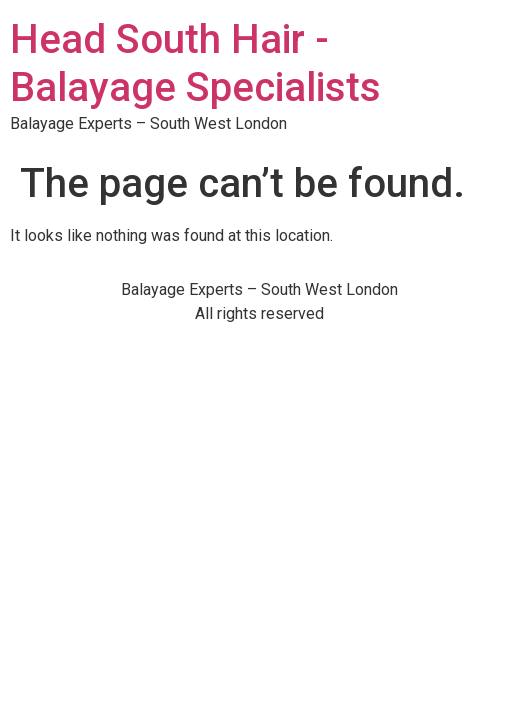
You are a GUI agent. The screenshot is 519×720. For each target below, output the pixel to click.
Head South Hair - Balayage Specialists (195, 63)
